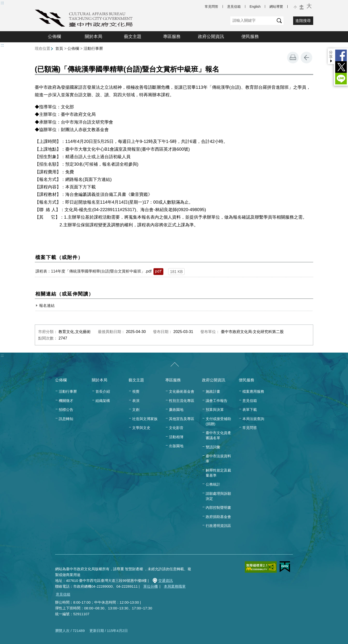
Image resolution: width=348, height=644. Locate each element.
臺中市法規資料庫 (218, 459)
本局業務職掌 (175, 586)
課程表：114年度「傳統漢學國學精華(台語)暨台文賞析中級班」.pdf (94, 271)
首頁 (59, 48)
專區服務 (172, 37)
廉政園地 (176, 410)
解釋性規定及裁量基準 (218, 473)
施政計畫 (213, 391)
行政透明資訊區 (218, 526)
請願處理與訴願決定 (218, 496)
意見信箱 (234, 7)
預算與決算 (215, 410)
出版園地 (176, 446)
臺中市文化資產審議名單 (218, 435)
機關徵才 (66, 401)
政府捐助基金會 (218, 517)
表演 (136, 401)
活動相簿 (176, 437)
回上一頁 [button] (306, 58)
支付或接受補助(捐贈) (218, 421)
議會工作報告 (217, 401)
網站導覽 (276, 7)
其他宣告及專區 (182, 419)
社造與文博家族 (145, 419)
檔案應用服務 (253, 391)
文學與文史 (141, 428)
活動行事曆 (93, 48)
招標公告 (66, 410)
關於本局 (94, 37)
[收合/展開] (175, 365)
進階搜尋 (303, 21)
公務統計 (213, 484)
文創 (136, 410)
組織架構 (103, 401)
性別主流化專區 (182, 401)
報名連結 (47, 306)
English (255, 7)
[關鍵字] (253, 21)
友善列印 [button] (293, 58)
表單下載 (250, 410)
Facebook (341, 55)
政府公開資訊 (211, 37)
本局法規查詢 (253, 419)
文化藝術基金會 (182, 391)
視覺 (136, 391)
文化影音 (176, 428)
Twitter (341, 67)
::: (2, 3)
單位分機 (151, 586)
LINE (341, 79)
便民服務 (250, 37)
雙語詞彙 (213, 447)
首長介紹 (103, 391)
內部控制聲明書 (218, 507)
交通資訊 (166, 581)
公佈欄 (54, 37)
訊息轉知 (66, 419)
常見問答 (211, 7)
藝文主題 (133, 37)
